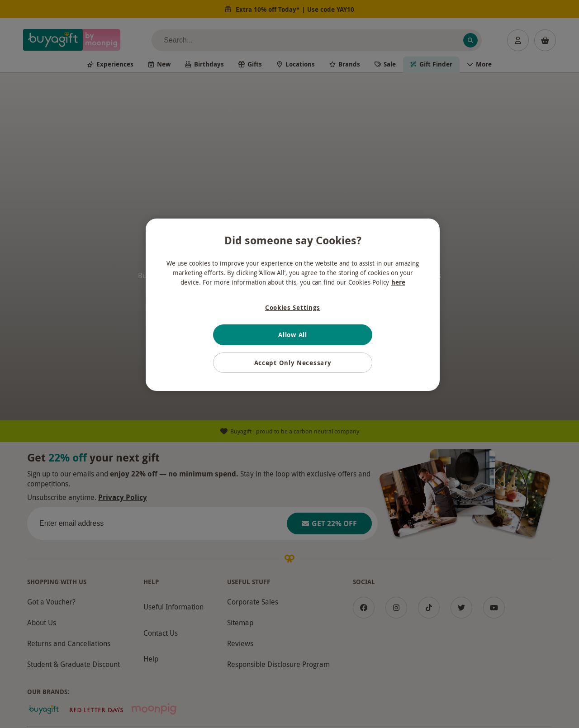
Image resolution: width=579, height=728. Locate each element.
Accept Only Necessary (293, 363)
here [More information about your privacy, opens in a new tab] (398, 282)
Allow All (292, 335)
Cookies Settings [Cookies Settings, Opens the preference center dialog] (293, 307)
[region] (293, 305)
